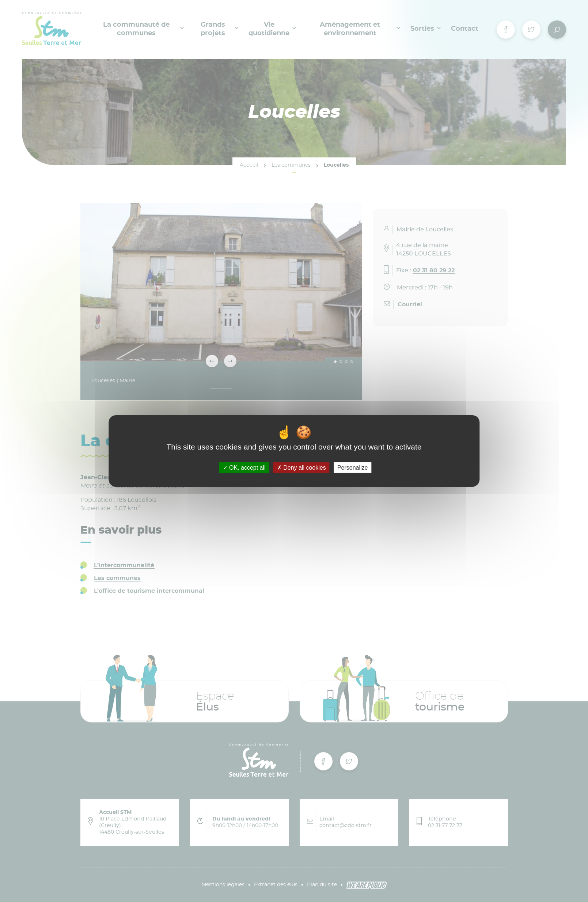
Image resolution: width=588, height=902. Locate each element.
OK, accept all (244, 468)
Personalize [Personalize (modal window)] (353, 468)
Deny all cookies (301, 468)
